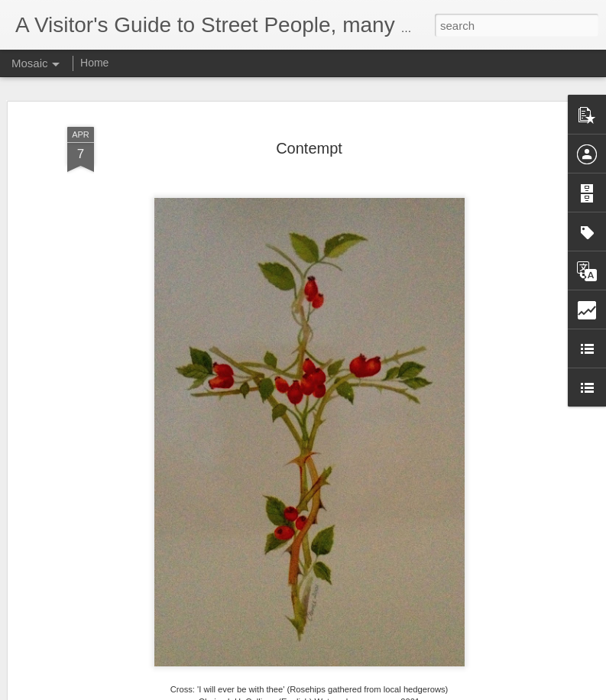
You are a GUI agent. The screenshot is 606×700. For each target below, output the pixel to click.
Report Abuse (395, 692)
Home (94, 63)
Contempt (309, 140)
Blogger (351, 692)
